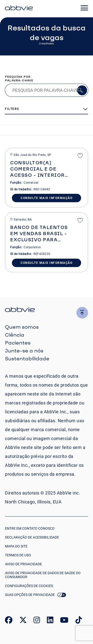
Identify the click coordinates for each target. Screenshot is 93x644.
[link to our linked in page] (50, 621)
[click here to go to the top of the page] (82, 313)
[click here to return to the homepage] (19, 9)
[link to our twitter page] (23, 621)
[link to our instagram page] (37, 621)
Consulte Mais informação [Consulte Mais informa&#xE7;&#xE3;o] (46, 198)
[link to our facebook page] (9, 621)
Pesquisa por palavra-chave (19, 78)
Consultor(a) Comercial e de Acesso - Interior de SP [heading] (37, 169)
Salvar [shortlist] (80, 156)
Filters (12, 109)
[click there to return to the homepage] (46, 310)
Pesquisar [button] (82, 90)
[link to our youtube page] (64, 621)
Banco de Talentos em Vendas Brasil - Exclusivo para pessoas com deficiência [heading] (39, 234)
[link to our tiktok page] (79, 621)
